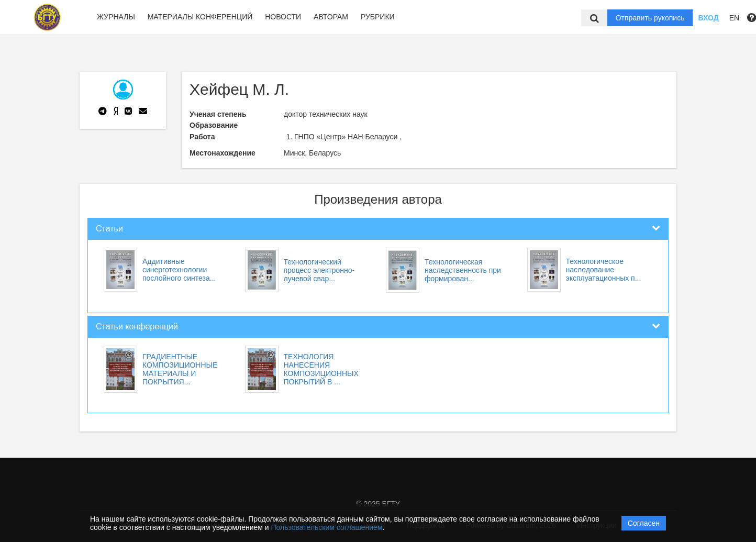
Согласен (644, 523)
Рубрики (378, 17)
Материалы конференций (200, 17)
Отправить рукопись (650, 18)
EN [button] (734, 18)
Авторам (331, 17)
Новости (283, 17)
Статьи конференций (137, 327)
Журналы (116, 17)
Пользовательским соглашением (327, 527)
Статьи (109, 229)
